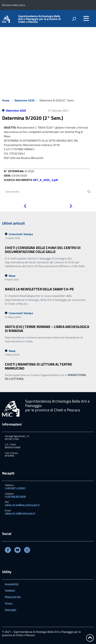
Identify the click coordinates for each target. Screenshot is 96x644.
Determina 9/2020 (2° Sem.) (33, 118)
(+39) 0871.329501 (15, 488)
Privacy (9, 603)
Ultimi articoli (13, 223)
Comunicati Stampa (21, 234)
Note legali (11, 610)
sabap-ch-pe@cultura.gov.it (20, 513)
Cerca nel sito (12, 192)
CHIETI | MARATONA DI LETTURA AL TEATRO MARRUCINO (38, 366)
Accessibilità (12, 584)
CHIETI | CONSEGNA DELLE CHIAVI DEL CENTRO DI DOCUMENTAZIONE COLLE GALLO (43, 250)
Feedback (10, 590)
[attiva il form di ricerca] (74, 19)
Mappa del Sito (13, 597)
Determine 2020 (24, 100)
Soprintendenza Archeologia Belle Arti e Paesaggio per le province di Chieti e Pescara (40, 19)
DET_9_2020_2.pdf (46, 180)
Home (6, 100)
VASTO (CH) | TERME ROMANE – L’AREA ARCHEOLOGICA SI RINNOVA (47, 329)
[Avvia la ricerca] (89, 192)
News (12, 276)
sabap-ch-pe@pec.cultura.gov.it (22, 505)
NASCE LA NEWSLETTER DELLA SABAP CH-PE (39, 289)
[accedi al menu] (86, 18)
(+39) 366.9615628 (15, 496)
